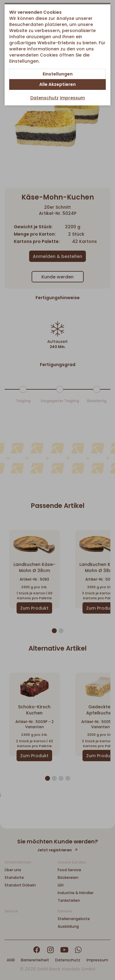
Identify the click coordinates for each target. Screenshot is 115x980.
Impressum (72, 98)
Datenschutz (44, 98)
